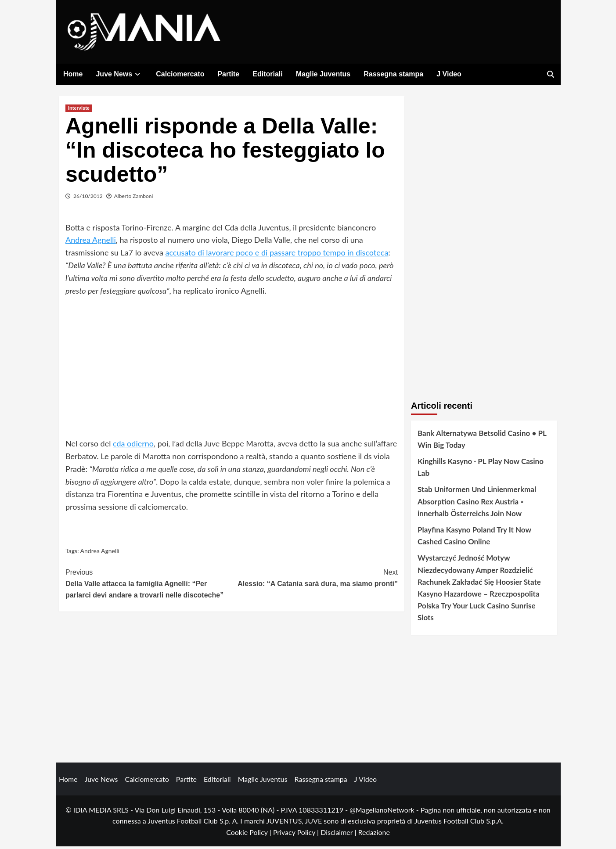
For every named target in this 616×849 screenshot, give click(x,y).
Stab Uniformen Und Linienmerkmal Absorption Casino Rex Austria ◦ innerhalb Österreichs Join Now (477, 504)
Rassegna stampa (393, 74)
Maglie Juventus (323, 74)
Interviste (79, 110)
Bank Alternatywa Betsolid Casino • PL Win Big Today (482, 441)
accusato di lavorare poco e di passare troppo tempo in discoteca (277, 255)
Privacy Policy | (297, 834)
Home (73, 74)
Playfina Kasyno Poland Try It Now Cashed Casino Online (474, 538)
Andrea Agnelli (91, 242)
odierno (140, 446)
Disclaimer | (339, 834)
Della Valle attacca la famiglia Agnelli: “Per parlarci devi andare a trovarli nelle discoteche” (149, 585)
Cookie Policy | (250, 834)
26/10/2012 (88, 198)
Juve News (119, 74)
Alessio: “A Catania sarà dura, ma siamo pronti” (315, 580)
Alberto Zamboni (134, 198)
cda (119, 446)
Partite (228, 74)
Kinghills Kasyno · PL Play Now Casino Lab (481, 470)
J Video (449, 74)
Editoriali (267, 74)
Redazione (374, 834)
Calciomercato (180, 74)
